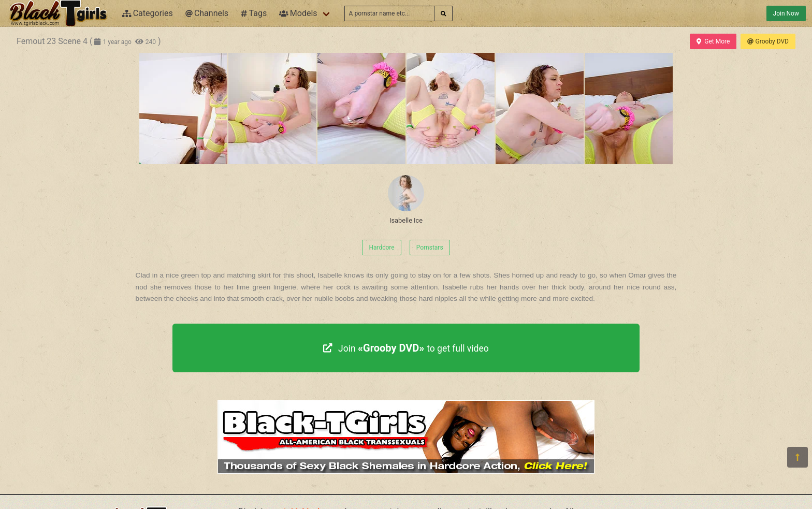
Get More (713, 41)
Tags (254, 13)
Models (298, 13)
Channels (207, 13)
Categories (148, 13)
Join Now (786, 13)
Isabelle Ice (406, 200)
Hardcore (381, 248)
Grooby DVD (768, 41)
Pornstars (430, 248)
